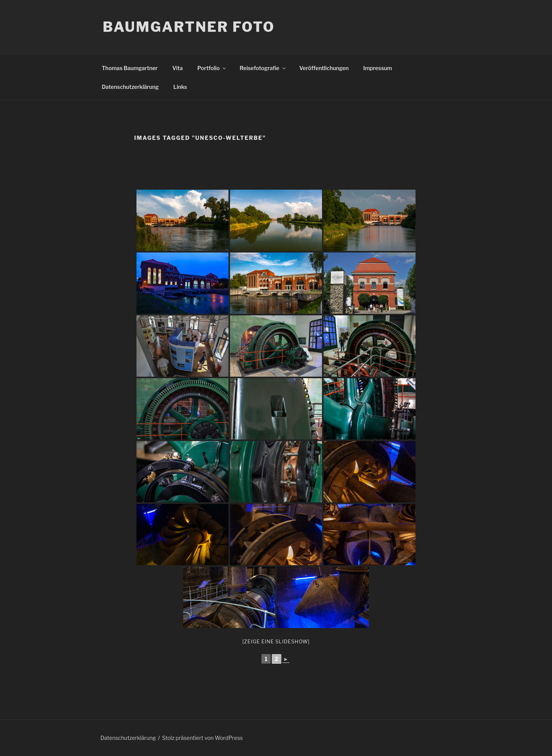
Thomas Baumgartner (130, 68)
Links (180, 87)
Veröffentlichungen (324, 68)
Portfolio (212, 68)
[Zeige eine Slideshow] (276, 641)
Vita (177, 68)
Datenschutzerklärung (131, 87)
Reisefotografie (263, 68)
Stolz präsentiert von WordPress (202, 738)
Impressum (378, 68)
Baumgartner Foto (189, 27)
